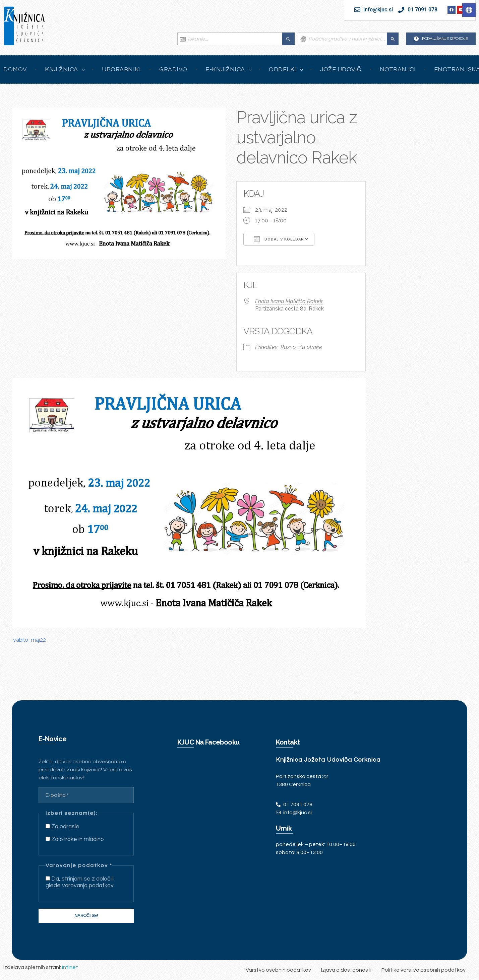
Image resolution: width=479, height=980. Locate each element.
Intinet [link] (70, 967)
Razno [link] (288, 347)
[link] (469, 10)
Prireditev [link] (266, 347)
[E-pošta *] (86, 795)
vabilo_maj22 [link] (29, 640)
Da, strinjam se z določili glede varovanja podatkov (80, 882)
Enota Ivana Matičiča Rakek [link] (289, 301)
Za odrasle (63, 827)
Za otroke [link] (310, 347)
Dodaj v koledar (279, 239)
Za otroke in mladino (75, 839)
